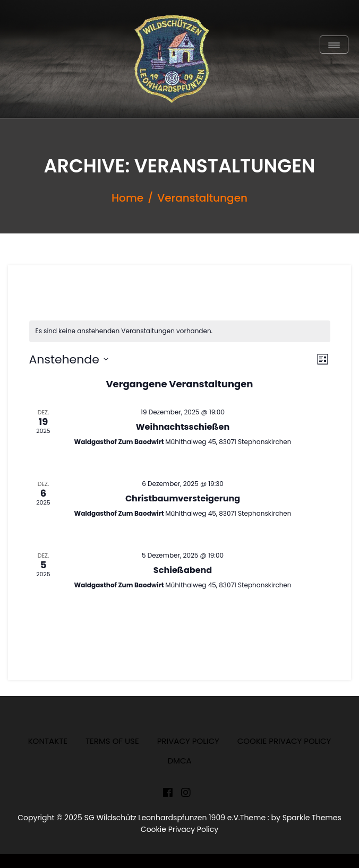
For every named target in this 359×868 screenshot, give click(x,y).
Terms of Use (112, 741)
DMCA (179, 761)
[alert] (180, 331)
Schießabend (183, 570)
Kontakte (48, 741)
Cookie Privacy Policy (284, 741)
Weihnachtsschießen (183, 427)
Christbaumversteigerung (183, 498)
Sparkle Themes (312, 818)
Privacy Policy (188, 741)
